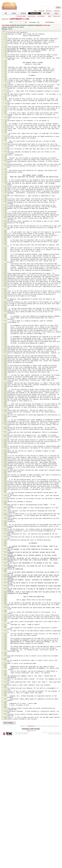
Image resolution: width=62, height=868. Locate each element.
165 (5, 390)
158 (5, 375)
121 (5, 295)
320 (5, 757)
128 (5, 311)
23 (6, 75)
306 (5, 723)
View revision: (33, 22)
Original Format (31, 862)
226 (5, 521)
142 (5, 339)
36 (6, 105)
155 (5, 368)
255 (5, 580)
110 (27, 19)
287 (5, 674)
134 (5, 322)
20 (6, 70)
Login (35, 11)
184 (5, 428)
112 (5, 277)
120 (5, 294)
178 (5, 416)
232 (5, 534)
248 (5, 566)
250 (5, 570)
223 (5, 514)
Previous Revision (21, 16)
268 (5, 618)
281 (5, 655)
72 (6, 191)
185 (5, 430)
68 (6, 181)
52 (6, 142)
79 (6, 206)
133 (5, 320)
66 (6, 178)
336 (5, 793)
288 (5, 676)
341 (5, 806)
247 (5, 564)
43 (6, 122)
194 (5, 449)
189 (5, 438)
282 (5, 659)
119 (5, 292)
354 (5, 837)
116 (5, 284)
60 (6, 159)
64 (6, 170)
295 (5, 700)
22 (6, 73)
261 (5, 598)
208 (5, 476)
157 (5, 371)
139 (5, 332)
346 (5, 819)
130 (5, 315)
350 (5, 830)
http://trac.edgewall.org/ (55, 865)
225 (5, 519)
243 (5, 557)
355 (5, 840)
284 (5, 665)
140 (5, 334)
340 (5, 802)
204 (5, 468)
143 (5, 341)
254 (5, 578)
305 (5, 722)
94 (6, 240)
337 (5, 795)
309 (5, 731)
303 (5, 714)
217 (5, 496)
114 (5, 281)
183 (5, 426)
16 (6, 61)
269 (5, 620)
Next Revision (41, 16)
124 (5, 301)
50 (6, 139)
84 (6, 217)
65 (6, 174)
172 (5, 403)
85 (6, 219)
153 (5, 362)
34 (6, 98)
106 (5, 264)
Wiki (6, 13)
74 (6, 196)
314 (5, 742)
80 (6, 207)
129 (5, 313)
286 (5, 672)
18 (6, 66)
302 (5, 712)
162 (5, 384)
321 (5, 759)
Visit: (11, 22)
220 (5, 504)
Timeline (14, 13)
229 (5, 527)
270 (5, 624)
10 (6, 49)
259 (5, 593)
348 (5, 822)
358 (5, 850)
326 (5, 768)
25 (6, 79)
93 (6, 238)
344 (5, 813)
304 (5, 718)
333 (5, 786)
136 (5, 326)
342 (5, 809)
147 (5, 349)
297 (5, 704)
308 (5, 729)
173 (5, 405)
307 (5, 727)
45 (6, 126)
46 (6, 128)
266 (5, 615)
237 (5, 544)
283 (5, 661)
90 (6, 230)
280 (5, 652)
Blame (50, 16)
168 (5, 395)
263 (5, 605)
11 (6, 51)
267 (5, 617)
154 (5, 364)
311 (5, 734)
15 (6, 59)
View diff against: (53, 22)
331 (5, 780)
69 (6, 183)
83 (6, 215)
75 (6, 198)
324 (5, 764)
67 (6, 180)
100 (5, 251)
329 (5, 775)
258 (5, 591)
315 (5, 745)
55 (6, 148)
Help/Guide (41, 11)
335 (5, 789)
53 (26, 25)
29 (6, 86)
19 (6, 68)
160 (5, 380)
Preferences (57, 11)
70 (6, 185)
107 (5, 268)
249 (5, 568)
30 (6, 88)
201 (5, 462)
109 (5, 271)
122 (5, 297)
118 (5, 290)
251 (5, 572)
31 (6, 90)
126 (5, 307)
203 (5, 466)
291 (5, 685)
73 (6, 195)
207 (5, 474)
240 (5, 550)
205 (5, 470)
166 (5, 392)
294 (5, 696)
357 (5, 848)
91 (6, 232)
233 (5, 536)
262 (5, 602)
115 (5, 283)
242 (5, 555)
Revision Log (57, 16)
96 (6, 244)
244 (5, 559)
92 (6, 234)
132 (5, 318)
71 (6, 189)
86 (6, 221)
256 (5, 583)
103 (5, 259)
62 (6, 165)
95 (6, 242)
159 (5, 379)
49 (6, 137)
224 (5, 517)
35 (6, 101)
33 (6, 96)
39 (6, 111)
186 (5, 432)
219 (5, 502)
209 (5, 478)
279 (5, 648)
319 (5, 755)
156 (5, 369)
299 (5, 707)
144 (5, 343)
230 (5, 530)
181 (5, 422)
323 (5, 762)
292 (5, 689)
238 (5, 546)
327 (5, 772)
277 (5, 643)
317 (5, 751)
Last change (6, 25)
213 (5, 489)
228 (5, 525)
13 (6, 55)
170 (5, 399)
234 (5, 538)
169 (5, 397)
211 (5, 483)
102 (5, 257)
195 (5, 451)
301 (5, 711)
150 (5, 356)
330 (5, 778)
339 (5, 798)
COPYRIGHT (16, 19)
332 (5, 784)
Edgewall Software (23, 865)
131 (5, 317)
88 (6, 226)
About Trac (49, 11)
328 (5, 773)
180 (5, 420)
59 (6, 157)
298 (5, 705)
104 (5, 261)
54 (6, 146)
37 (6, 107)
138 (5, 330)
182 (5, 424)
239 (5, 548)
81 (6, 209)
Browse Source (35, 13)
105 (5, 262)
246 (5, 563)
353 (5, 835)
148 (5, 353)
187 (5, 434)
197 (5, 455)
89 (6, 228)
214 (5, 491)
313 (5, 740)
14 (6, 57)
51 (6, 140)
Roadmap (23, 13)
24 (6, 77)
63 (6, 167)
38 (6, 109)
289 (5, 679)
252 (5, 574)
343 (5, 811)
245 (5, 561)
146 (5, 347)
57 (6, 152)
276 (5, 641)
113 (5, 279)
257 (5, 587)
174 (5, 407)
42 (6, 120)
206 (5, 472)
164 (5, 388)
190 (5, 439)
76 (6, 200)
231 (5, 532)
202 (5, 464)
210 (5, 481)
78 (6, 204)
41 (6, 116)
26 (6, 81)
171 (5, 401)
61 (6, 161)
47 (6, 129)
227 (5, 523)
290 (5, 681)
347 (5, 821)
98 (6, 247)
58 (6, 156)
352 (5, 833)
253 (5, 576)
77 (6, 202)
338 (5, 797)
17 (6, 63)
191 (5, 441)
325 (5, 766)
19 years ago (46, 25)
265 (5, 611)
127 (5, 309)
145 (5, 345)
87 (6, 223)
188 (5, 436)
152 (5, 360)
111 (5, 275)
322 (5, 760)
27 (6, 83)
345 (5, 817)
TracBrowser (31, 857)
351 (5, 831)
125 (5, 303)
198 (5, 456)
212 (5, 487)
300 (5, 709)
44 (6, 124)
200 (5, 460)
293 (5, 692)
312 (5, 738)
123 (5, 299)
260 (5, 594)
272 (5, 630)
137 (5, 328)
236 (5, 542)
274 (5, 637)
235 (5, 540)
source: (5, 19)
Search (56, 13)
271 (5, 626)
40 (6, 113)
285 (5, 668)
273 (5, 633)
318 (5, 753)
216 (5, 494)
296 (5, 702)
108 (5, 269)
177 (5, 413)
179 (5, 418)
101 (5, 253)
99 (6, 249)
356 (5, 844)
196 (5, 453)
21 (6, 72)
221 (5, 508)
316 (5, 749)
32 (6, 94)
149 (5, 354)
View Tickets (47, 13)
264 (5, 607)
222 (5, 512)
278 (5, 644)
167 (5, 393)
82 (6, 211)
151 (5, 358)
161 (5, 382)
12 (6, 53)
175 (5, 409)
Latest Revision (32, 16)
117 (5, 288)
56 (6, 150)
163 (5, 386)
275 (5, 639)
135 (5, 324)
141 (5, 338)
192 (5, 443)
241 (5, 553)
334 (5, 787)
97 (6, 245)
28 (6, 85)
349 (5, 826)
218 (5, 498)
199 (5, 458)
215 (5, 492)
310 (5, 733)
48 (6, 133)
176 (5, 411)
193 (5, 445)
